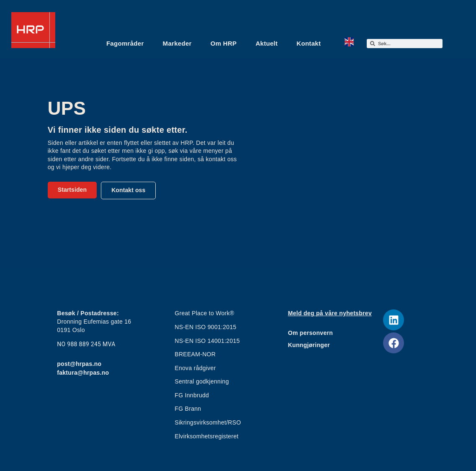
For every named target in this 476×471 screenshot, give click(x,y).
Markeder (177, 43)
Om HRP (224, 43)
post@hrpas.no (79, 364)
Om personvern (310, 333)
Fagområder (125, 43)
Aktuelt (266, 43)
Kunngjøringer (309, 345)
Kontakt (309, 43)
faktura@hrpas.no (83, 373)
